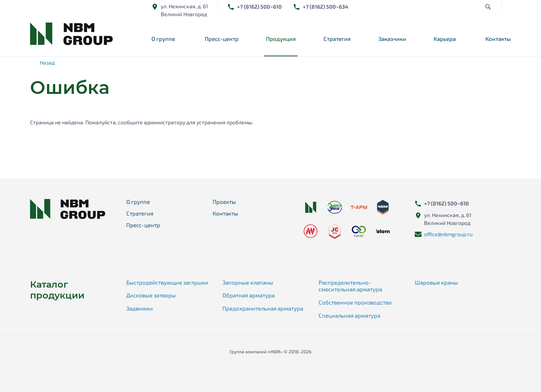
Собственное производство (355, 302)
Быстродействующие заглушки (167, 282)
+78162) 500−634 (326, 7)
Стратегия (337, 39)
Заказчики (392, 39)
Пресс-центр (222, 39)
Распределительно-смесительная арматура (350, 286)
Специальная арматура (349, 315)
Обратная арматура (249, 295)
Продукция (281, 39)
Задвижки (140, 308)
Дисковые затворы (151, 295)
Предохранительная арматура (263, 308)
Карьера (445, 39)
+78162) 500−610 (259, 7)
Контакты (498, 39)
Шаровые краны (436, 282)
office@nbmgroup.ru (448, 234)
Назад (47, 63)
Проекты (224, 202)
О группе (163, 39)
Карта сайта (270, 363)
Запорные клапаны (248, 282)
